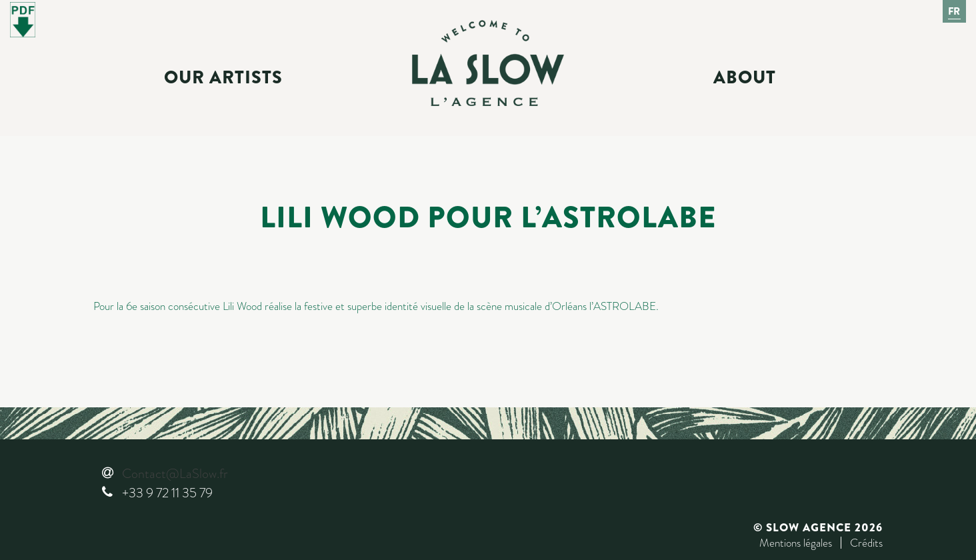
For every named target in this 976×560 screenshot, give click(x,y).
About (745, 77)
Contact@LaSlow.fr (175, 474)
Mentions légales (796, 543)
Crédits (866, 543)
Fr (955, 11)
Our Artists (223, 77)
